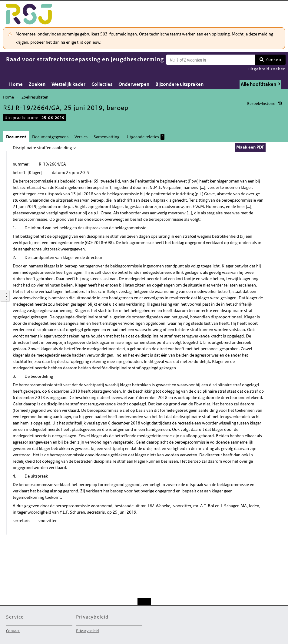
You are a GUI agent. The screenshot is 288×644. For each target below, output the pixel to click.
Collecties (102, 84)
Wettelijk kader (68, 84)
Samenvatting (106, 137)
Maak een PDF (250, 147)
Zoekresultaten (35, 97)
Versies (81, 137)
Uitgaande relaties (145, 137)
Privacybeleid (87, 631)
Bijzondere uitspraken (179, 84)
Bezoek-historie (261, 104)
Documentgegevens (50, 137)
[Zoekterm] (211, 60)
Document (16, 137)
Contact (13, 631)
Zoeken (273, 59)
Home (16, 84)
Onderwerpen (134, 84)
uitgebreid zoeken (267, 69)
